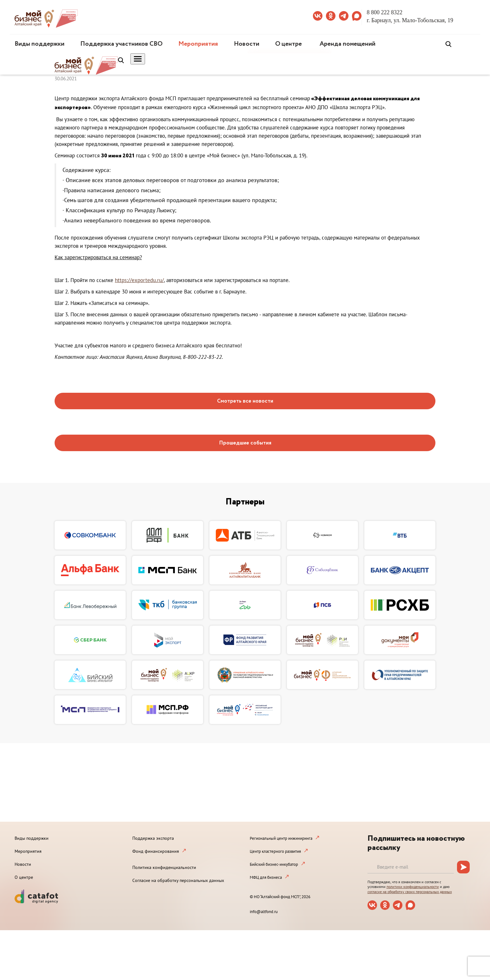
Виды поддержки (40, 44)
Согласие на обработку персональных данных (178, 880)
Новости (247, 44)
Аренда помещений (348, 44)
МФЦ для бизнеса (266, 877)
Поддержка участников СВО (121, 44)
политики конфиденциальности (413, 887)
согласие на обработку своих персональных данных (410, 892)
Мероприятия (198, 44)
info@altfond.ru (264, 912)
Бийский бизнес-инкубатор (274, 864)
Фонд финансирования (156, 851)
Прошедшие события (245, 443)
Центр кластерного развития (275, 851)
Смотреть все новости (245, 401)
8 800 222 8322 (385, 12)
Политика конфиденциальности (164, 867)
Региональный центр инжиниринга (281, 838)
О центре (288, 44)
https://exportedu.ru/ (139, 280)
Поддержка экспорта (153, 838)
